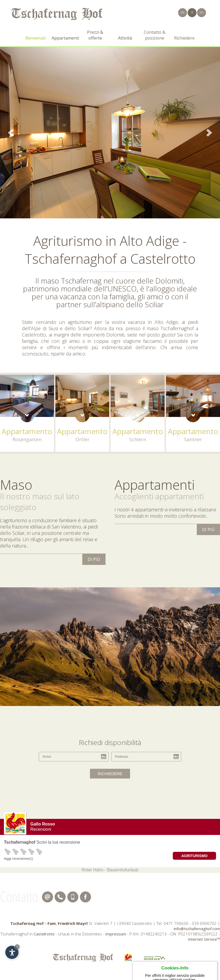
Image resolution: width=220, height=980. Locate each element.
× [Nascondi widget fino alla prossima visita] (17, 947)
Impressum (116, 934)
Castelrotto (44, 934)
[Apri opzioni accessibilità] (12, 952)
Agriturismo (194, 856)
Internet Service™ (204, 939)
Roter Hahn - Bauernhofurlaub (110, 870)
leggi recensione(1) (19, 859)
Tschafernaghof (20, 842)
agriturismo (80, 322)
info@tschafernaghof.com (197, 929)
